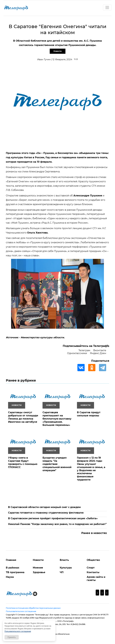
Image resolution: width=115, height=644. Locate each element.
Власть (64, 560)
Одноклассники (77, 353)
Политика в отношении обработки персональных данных (33, 608)
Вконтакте (100, 350)
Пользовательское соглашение (21, 611)
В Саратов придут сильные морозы (89, 414)
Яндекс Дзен (98, 353)
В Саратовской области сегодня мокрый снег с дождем (44, 507)
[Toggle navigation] (107, 8)
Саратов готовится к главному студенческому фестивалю (46, 513)
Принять (12, 637)
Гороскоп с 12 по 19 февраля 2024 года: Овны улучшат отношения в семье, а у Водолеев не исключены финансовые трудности (91, 469)
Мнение (38, 568)
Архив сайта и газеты (96, 579)
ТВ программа (15, 572)
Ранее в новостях (94, 533)
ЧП (62, 572)
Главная (11, 560)
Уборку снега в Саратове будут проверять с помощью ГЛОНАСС (23, 462)
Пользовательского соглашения (18, 631)
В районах (13, 568)
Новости (58, 51)
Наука (10, 577)
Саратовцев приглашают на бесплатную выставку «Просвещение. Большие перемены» (57, 419)
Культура (66, 568)
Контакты (93, 572)
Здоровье (39, 572)
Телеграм (84, 350)
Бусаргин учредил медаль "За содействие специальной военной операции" (57, 464)
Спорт (91, 568)
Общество (93, 560)
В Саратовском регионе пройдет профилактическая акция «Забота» (53, 518)
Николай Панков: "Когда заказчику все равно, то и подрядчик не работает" (57, 524)
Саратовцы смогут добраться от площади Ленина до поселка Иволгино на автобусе (23, 417)
